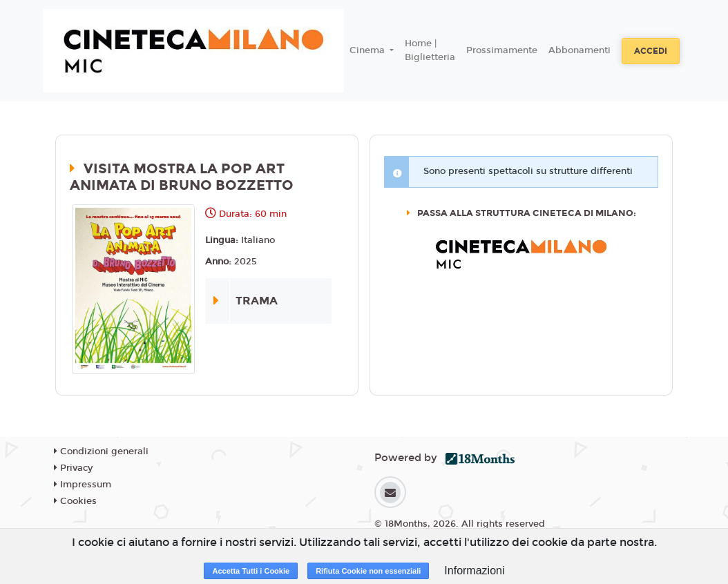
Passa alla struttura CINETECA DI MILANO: (526, 213)
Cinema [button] (368, 50)
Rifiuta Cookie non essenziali (368, 571)
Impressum (83, 485)
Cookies (75, 501)
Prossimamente (502, 50)
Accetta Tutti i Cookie (251, 571)
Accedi (651, 51)
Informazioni (474, 571)
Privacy (73, 468)
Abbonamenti (579, 50)
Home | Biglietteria (430, 50)
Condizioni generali (101, 451)
